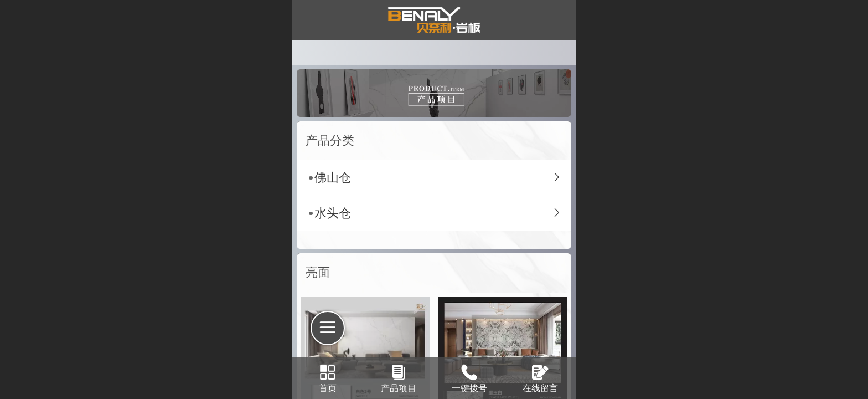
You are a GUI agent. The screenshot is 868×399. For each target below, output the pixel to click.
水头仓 (333, 213)
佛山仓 (333, 178)
